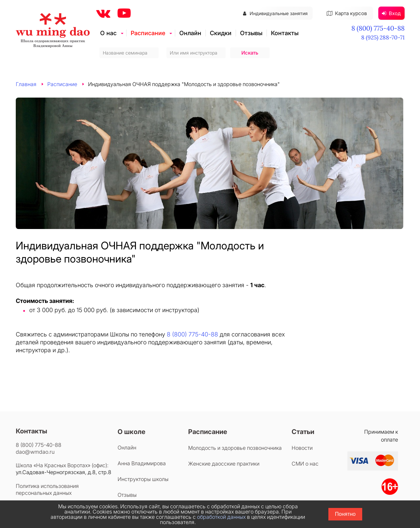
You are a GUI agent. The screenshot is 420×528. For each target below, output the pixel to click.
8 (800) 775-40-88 (378, 28)
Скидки (221, 33)
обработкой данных (221, 517)
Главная (26, 84)
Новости (302, 448)
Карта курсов (347, 13)
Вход (391, 13)
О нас (108, 33)
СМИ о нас (305, 464)
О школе (132, 432)
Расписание (148, 33)
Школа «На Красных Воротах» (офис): (62, 465)
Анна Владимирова (142, 463)
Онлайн (190, 33)
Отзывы (251, 33)
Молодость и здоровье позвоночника (235, 448)
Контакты (285, 33)
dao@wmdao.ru (35, 452)
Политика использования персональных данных (47, 489)
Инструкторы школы (143, 479)
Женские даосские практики (224, 464)
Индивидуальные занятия (275, 13)
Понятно (345, 514)
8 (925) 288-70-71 (383, 37)
